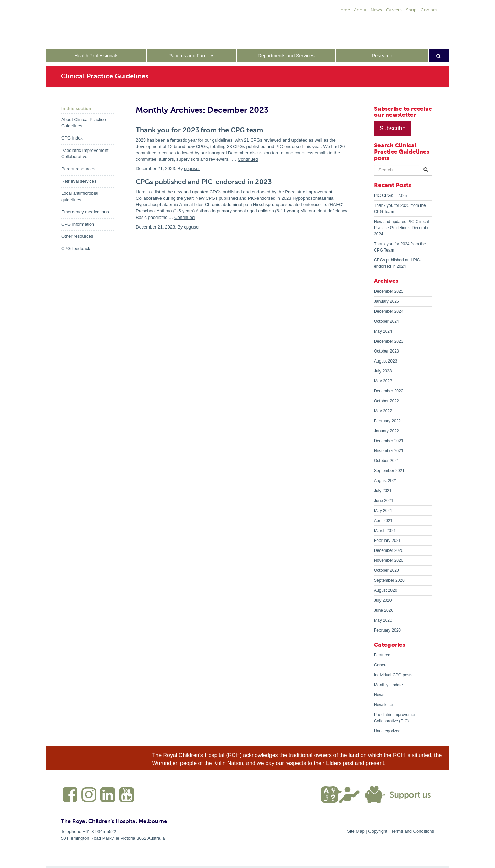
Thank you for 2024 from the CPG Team (400, 247)
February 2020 (387, 630)
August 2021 (386, 481)
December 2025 (389, 291)
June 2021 (384, 501)
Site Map (356, 831)
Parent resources (78, 169)
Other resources (77, 236)
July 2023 (383, 371)
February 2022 (387, 421)
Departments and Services (286, 56)
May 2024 (383, 331)
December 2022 (389, 391)
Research (382, 56)
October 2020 (387, 570)
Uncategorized (387, 731)
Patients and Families (191, 56)
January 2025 (387, 301)
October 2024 (387, 321)
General (381, 665)
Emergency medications (85, 212)
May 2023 (383, 381)
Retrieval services (79, 181)
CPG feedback (76, 249)
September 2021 (389, 471)
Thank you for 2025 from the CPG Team (400, 209)
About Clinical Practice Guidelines (84, 123)
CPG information (78, 224)
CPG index (72, 138)
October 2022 (387, 401)
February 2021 (387, 541)
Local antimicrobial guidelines (80, 197)
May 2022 (383, 411)
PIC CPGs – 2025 (390, 196)
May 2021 (383, 511)
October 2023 (387, 351)
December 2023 (389, 341)
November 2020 (389, 560)
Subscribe (393, 128)
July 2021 (383, 491)
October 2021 (387, 461)
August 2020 (386, 590)
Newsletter (384, 705)
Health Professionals (96, 56)
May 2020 (383, 620)
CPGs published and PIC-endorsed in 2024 (398, 263)
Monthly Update (388, 685)
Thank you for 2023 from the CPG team (199, 130)
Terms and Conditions (412, 831)
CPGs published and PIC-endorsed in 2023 (204, 182)
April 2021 (383, 521)
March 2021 (385, 531)
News (379, 695)
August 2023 (386, 361)
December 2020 (389, 550)
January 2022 (387, 431)
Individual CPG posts (393, 675)
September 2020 (389, 580)
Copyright (378, 831)
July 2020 (383, 600)
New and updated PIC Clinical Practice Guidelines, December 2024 (402, 228)
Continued (248, 159)
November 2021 (389, 451)
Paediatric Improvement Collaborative (85, 154)
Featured (382, 655)
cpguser (192, 169)
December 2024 (389, 311)
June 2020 (384, 610)
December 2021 (389, 441)
